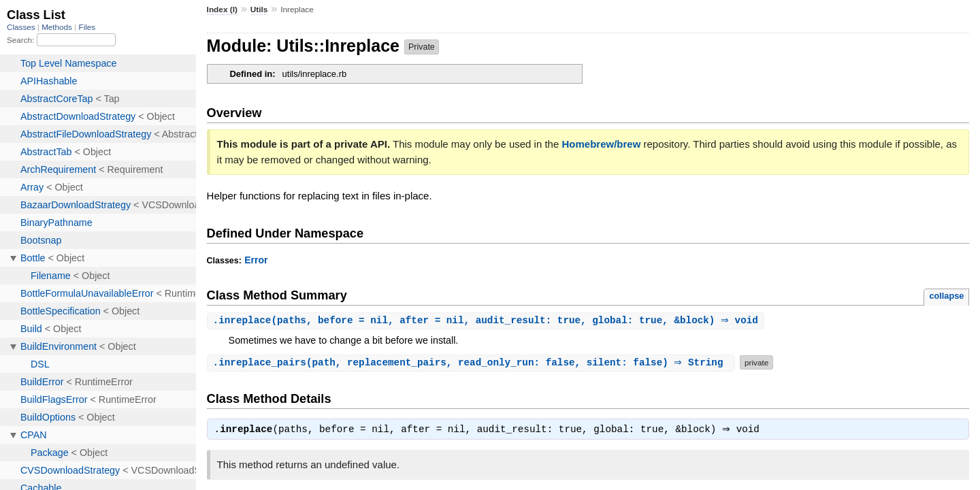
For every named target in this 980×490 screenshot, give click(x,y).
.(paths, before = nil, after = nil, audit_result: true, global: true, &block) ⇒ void (487, 321)
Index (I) (222, 10)
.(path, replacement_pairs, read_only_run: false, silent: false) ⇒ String (473, 363)
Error (256, 260)
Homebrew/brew (601, 144)
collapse (946, 296)
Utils (259, 10)
